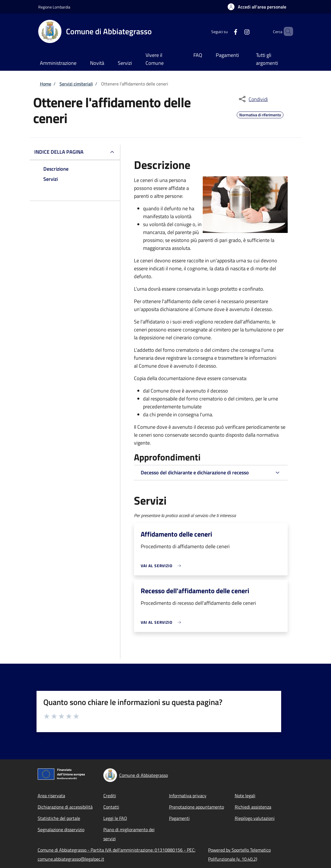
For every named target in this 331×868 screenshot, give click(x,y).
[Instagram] (237, 31)
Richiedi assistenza (253, 807)
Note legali (245, 796)
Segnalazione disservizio (61, 830)
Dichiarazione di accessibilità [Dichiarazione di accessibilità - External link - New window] (65, 807)
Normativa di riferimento (260, 114)
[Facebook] (226, 31)
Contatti (111, 807)
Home (46, 84)
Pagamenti (179, 818)
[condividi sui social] (253, 99)
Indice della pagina (59, 152)
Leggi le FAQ (115, 818)
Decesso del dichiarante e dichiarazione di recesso (195, 472)
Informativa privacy (188, 796)
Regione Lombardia (54, 7)
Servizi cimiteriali (76, 84)
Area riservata (51, 796)
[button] (257, 7)
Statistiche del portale (59, 818)
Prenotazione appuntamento (197, 807)
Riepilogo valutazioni (255, 818)
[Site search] (286, 31)
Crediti (110, 796)
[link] (162, 566)
